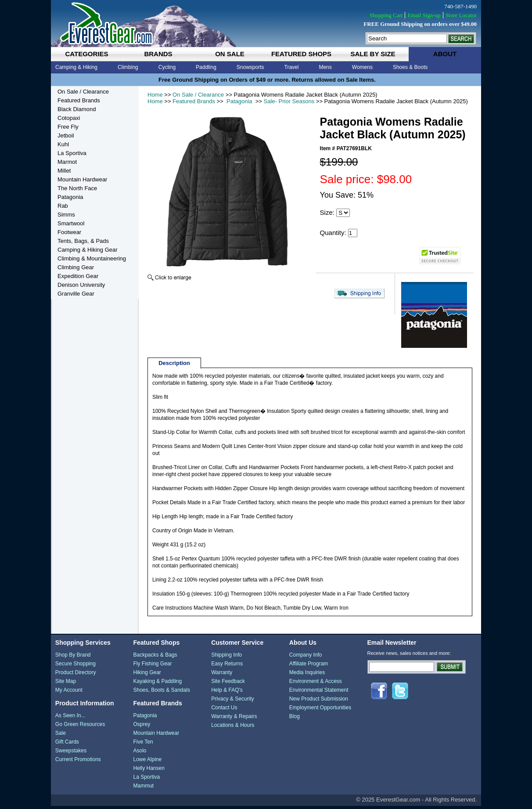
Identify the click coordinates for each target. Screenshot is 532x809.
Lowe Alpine (147, 762)
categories (86, 54)
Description (174, 366)
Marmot (67, 162)
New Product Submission (319, 702)
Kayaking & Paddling (157, 684)
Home (155, 95)
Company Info (306, 658)
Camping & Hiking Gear (88, 250)
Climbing (128, 67)
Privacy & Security (232, 702)
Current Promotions (78, 762)
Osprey (142, 727)
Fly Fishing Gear (152, 667)
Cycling (167, 67)
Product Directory (76, 675)
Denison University (81, 285)
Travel (292, 67)
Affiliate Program (309, 667)
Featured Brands (194, 101)
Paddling (206, 67)
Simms (66, 215)
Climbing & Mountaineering (92, 258)
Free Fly (68, 127)
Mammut (143, 789)
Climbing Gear (76, 267)
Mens (325, 67)
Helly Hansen (149, 771)
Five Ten (143, 745)
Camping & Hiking (76, 67)
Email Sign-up (424, 15)
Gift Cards (67, 745)
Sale (61, 736)
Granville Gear (76, 294)
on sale (230, 54)
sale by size (373, 54)
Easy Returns (227, 667)
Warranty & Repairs (234, 719)
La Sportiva (72, 153)
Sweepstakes (71, 754)
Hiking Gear (147, 675)
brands (158, 54)
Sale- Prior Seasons (289, 101)
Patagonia (239, 101)
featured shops (301, 54)
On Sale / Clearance (198, 95)
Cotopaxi (69, 118)
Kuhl (63, 144)
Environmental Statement (319, 693)
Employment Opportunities (320, 711)
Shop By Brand (73, 658)
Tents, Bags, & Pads (83, 241)
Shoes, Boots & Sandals (161, 693)
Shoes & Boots (410, 67)
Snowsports (250, 67)
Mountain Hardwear (82, 179)
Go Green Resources (80, 727)
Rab (63, 206)
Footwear (69, 232)
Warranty (222, 675)
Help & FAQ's (227, 693)
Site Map (66, 684)
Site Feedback (228, 684)
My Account (69, 693)
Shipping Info (226, 658)
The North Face (77, 188)
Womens (362, 67)
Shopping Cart (386, 15)
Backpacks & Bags (155, 658)
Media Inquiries (307, 675)
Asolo (140, 754)
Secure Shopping (75, 667)
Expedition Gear (78, 276)
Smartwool (71, 223)
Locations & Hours (233, 728)
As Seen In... (70, 719)
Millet (64, 171)
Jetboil (66, 135)
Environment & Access (316, 684)
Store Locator (461, 15)
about (445, 54)
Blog (295, 719)
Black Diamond (77, 109)
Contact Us (224, 711)
